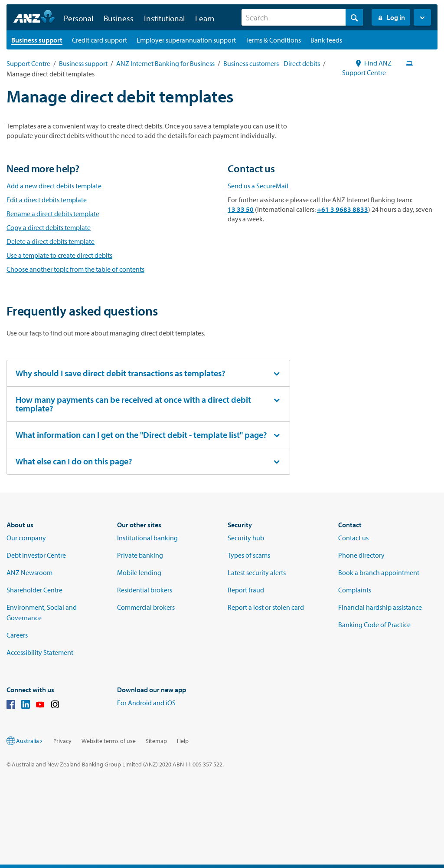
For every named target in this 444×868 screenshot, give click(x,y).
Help (183, 741)
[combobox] (302, 17)
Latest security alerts (257, 572)
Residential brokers (145, 590)
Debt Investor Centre (36, 555)
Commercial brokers (146, 607)
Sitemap (156, 741)
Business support (83, 63)
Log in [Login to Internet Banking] (391, 17)
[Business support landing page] (37, 40)
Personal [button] (78, 18)
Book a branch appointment (379, 572)
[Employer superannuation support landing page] (186, 40)
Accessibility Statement (40, 652)
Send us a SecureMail (258, 186)
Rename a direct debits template (53, 214)
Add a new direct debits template (54, 186)
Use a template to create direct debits (59, 255)
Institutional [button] (164, 18)
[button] (422, 17)
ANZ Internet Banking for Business (165, 63)
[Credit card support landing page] (100, 40)
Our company (26, 538)
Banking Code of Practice (374, 625)
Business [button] (119, 18)
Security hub (246, 538)
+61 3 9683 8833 (343, 209)
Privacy (62, 741)
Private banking (140, 555)
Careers (17, 635)
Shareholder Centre (34, 590)
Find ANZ (373, 63)
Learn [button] (205, 18)
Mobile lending (139, 572)
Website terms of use (109, 741)
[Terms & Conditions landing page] (273, 40)
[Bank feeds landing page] (326, 40)
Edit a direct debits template (47, 200)
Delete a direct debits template (51, 241)
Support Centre (28, 63)
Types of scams (249, 555)
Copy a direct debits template (49, 227)
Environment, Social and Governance (42, 612)
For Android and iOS (146, 703)
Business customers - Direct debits (272, 63)
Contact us (353, 538)
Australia (30, 741)
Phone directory (361, 555)
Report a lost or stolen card (266, 607)
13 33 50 (241, 209)
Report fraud (246, 590)
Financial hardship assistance (380, 607)
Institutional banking (147, 538)
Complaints (355, 590)
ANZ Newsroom (29, 572)
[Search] (302, 17)
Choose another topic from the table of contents (75, 269)
